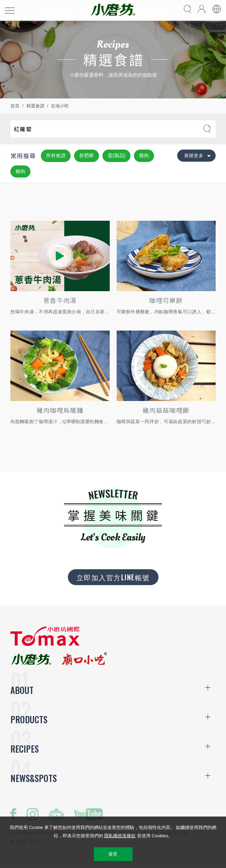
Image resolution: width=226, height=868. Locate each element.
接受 (113, 854)
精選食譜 (35, 106)
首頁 (15, 106)
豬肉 (20, 171)
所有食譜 (56, 155)
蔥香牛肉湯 (60, 300)
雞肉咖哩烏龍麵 (60, 410)
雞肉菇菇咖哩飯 (166, 410)
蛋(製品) (116, 155)
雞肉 (144, 155)
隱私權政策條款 (120, 836)
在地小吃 (60, 106)
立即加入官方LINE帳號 (113, 577)
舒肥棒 (87, 155)
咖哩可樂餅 (166, 300)
